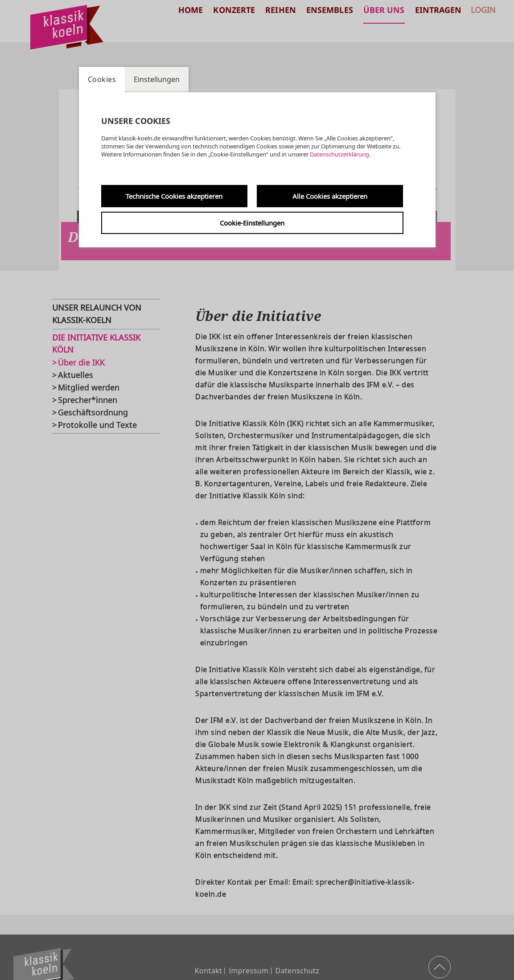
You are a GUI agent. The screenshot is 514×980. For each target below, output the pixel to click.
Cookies (102, 79)
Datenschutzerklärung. (340, 154)
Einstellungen (157, 79)
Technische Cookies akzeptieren (174, 196)
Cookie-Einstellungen (252, 223)
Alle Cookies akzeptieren (330, 196)
